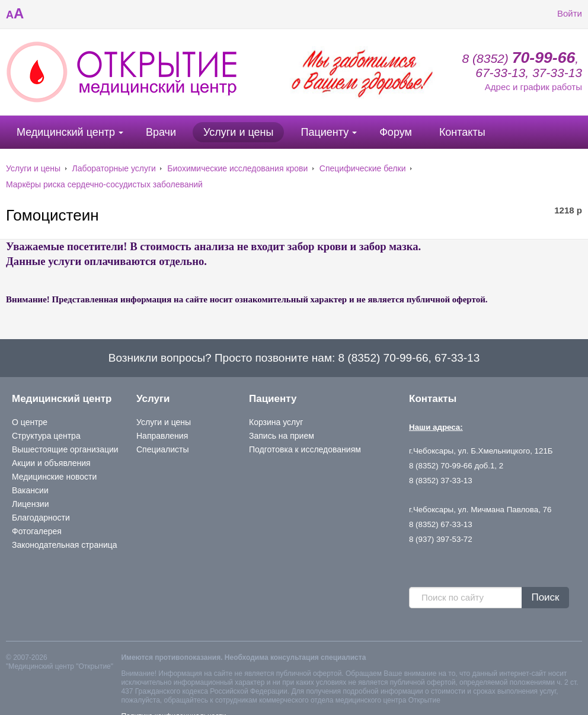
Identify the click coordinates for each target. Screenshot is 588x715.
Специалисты (163, 449)
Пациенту (325, 132)
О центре (30, 422)
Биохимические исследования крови (237, 168)
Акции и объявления (51, 463)
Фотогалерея (37, 531)
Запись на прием (282, 436)
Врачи (161, 132)
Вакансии (30, 490)
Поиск (545, 597)
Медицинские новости (54, 477)
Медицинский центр (66, 132)
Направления (162, 436)
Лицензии (30, 504)
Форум (396, 132)
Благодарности (41, 518)
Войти (561, 14)
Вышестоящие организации (65, 449)
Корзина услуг (276, 422)
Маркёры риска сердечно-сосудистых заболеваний (104, 184)
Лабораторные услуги (114, 168)
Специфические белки (363, 168)
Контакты (462, 132)
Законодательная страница (65, 545)
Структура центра (46, 436)
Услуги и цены (238, 132)
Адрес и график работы (533, 87)
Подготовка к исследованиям (305, 449)
